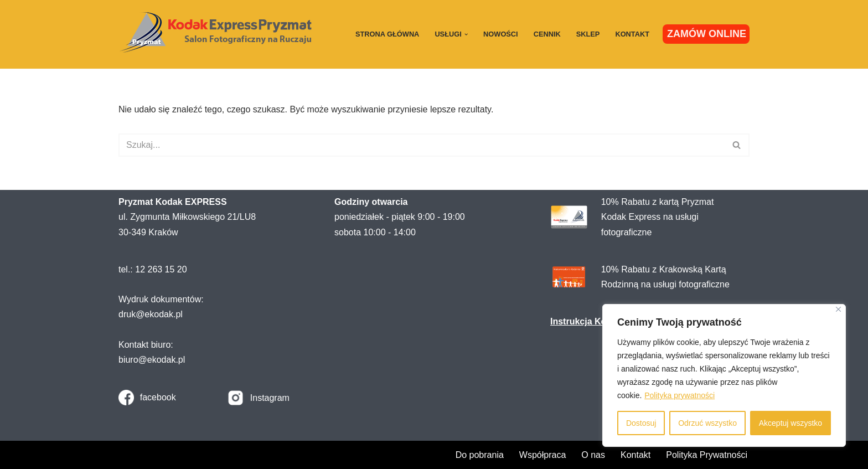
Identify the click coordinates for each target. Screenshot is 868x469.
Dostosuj (641, 423)
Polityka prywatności (680, 395)
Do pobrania (480, 455)
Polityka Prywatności (707, 455)
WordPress (217, 455)
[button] (466, 34)
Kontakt (632, 34)
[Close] (838, 309)
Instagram (270, 398)
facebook (158, 397)
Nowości (501, 34)
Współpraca (542, 455)
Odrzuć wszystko (707, 423)
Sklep (588, 34)
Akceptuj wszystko (790, 423)
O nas (593, 455)
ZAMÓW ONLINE (707, 34)
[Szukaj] (422, 145)
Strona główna (387, 34)
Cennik (547, 34)
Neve (129, 455)
